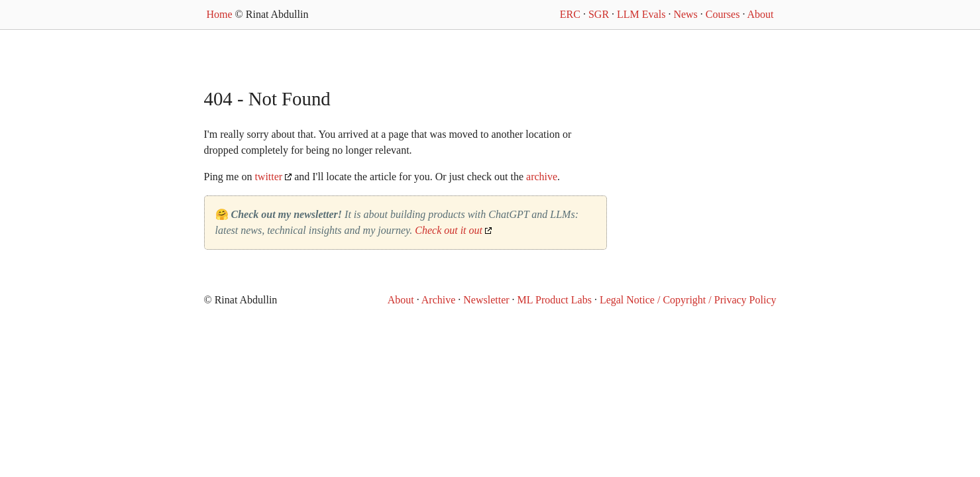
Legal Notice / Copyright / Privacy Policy (688, 300)
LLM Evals (641, 14)
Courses (723, 14)
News (685, 14)
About (761, 14)
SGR (599, 14)
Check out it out (449, 230)
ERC (570, 14)
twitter (268, 177)
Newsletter (486, 300)
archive (542, 177)
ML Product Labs (555, 300)
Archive (439, 300)
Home (220, 14)
